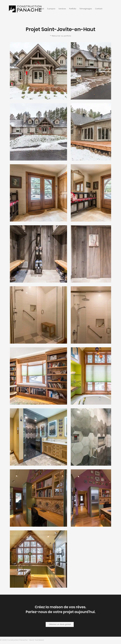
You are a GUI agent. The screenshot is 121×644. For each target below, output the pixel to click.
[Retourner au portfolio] (61, 36)
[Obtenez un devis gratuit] (60, 624)
